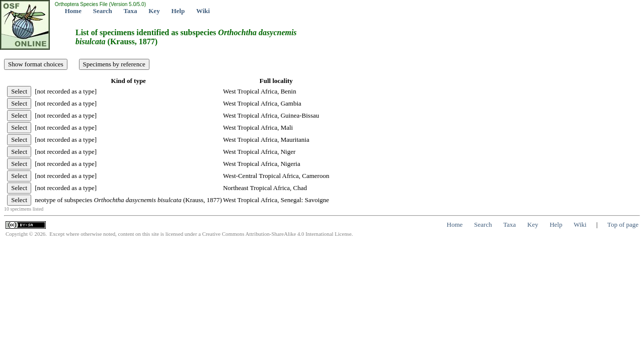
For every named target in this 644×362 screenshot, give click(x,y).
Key (154, 11)
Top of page (623, 224)
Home (73, 11)
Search (103, 11)
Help (178, 11)
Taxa (131, 11)
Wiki (203, 11)
